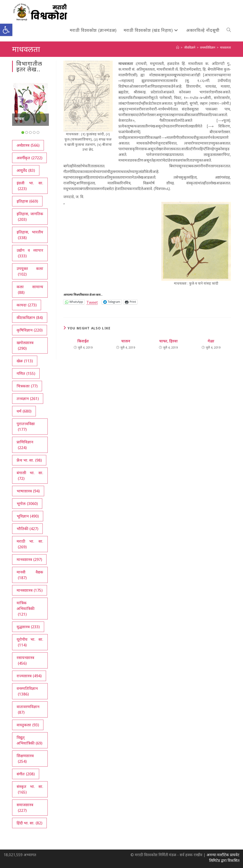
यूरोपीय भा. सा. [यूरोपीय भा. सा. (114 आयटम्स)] (30, 642)
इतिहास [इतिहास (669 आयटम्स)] (27, 201)
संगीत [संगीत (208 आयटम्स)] (26, 774)
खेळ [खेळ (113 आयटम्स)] (25, 361)
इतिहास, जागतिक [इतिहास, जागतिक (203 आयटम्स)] (30, 217)
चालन (126, 341)
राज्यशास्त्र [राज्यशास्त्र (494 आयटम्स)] (29, 676)
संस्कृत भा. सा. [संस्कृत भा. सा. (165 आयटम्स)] (30, 789)
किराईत (83, 341)
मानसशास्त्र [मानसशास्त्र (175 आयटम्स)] (30, 590)
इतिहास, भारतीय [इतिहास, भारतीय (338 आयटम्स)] (30, 235)
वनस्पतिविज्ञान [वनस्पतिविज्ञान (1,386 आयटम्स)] (27, 691)
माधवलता (225, 47)
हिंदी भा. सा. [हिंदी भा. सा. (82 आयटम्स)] (29, 823)
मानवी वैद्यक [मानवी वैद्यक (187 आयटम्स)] (30, 575)
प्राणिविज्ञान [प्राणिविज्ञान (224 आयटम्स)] (25, 445)
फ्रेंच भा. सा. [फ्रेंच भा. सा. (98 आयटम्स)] (29, 460)
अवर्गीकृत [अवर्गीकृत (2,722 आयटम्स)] (29, 158)
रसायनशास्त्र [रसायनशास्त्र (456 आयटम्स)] (25, 661)
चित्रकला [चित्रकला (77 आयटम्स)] (27, 386)
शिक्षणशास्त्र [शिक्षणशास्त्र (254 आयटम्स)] (25, 759)
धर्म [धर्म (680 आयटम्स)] (24, 411)
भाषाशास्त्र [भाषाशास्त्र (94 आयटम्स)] (28, 491)
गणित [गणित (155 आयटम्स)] (26, 373)
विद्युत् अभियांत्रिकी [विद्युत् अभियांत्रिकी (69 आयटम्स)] (29, 740)
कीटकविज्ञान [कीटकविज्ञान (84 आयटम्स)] (30, 318)
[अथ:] (178, 47)
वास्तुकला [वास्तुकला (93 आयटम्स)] (28, 725)
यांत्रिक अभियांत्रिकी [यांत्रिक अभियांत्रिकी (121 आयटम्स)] (26, 609)
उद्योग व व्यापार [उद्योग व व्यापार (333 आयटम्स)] (30, 253)
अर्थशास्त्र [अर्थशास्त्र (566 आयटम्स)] (28, 145)
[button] (6, 30)
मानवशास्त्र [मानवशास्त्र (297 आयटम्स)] (29, 559)
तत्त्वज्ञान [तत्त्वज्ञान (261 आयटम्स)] (28, 399)
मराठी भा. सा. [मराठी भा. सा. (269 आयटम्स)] (30, 544)
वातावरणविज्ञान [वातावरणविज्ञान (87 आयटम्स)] (28, 710)
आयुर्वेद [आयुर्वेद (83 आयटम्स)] (26, 170)
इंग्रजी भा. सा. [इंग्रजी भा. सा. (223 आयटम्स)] (30, 186)
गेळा (211, 341)
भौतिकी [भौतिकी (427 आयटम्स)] (27, 529)
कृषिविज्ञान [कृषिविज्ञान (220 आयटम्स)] (30, 330)
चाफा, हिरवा (168, 341)
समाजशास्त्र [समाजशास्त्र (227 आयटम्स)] (25, 808)
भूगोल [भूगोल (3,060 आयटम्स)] (27, 504)
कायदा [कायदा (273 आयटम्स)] (27, 305)
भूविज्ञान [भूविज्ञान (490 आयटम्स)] (28, 516)
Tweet (92, 302)
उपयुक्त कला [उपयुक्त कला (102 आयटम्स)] (30, 271)
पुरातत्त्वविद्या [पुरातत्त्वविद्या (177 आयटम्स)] (26, 427)
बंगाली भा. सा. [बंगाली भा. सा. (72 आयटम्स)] (30, 476)
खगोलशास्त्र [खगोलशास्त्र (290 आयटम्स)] (25, 346)
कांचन (19, 118)
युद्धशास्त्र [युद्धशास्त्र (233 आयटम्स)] (28, 627)
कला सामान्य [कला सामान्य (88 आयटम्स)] (30, 290)
